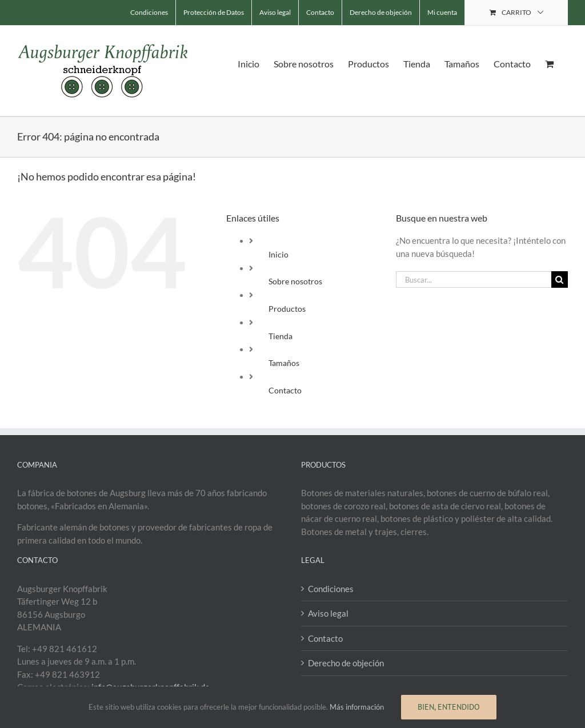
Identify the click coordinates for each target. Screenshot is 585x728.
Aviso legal (328, 613)
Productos (287, 309)
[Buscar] (560, 279)
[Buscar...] (474, 279)
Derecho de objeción (346, 663)
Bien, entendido (449, 707)
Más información (357, 707)
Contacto (285, 390)
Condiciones (331, 589)
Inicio (279, 254)
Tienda (281, 336)
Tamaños (284, 363)
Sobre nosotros (295, 281)
